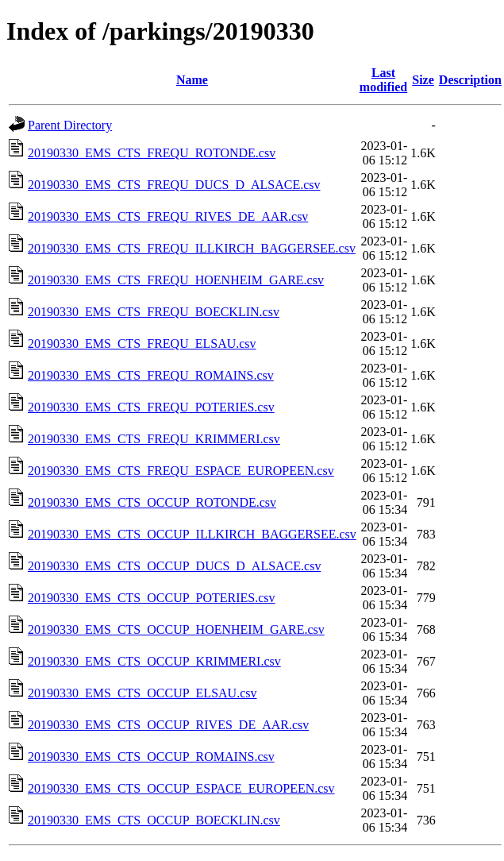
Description (470, 80)
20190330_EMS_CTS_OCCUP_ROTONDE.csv (152, 502)
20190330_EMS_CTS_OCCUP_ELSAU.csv (142, 693)
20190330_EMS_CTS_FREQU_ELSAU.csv (142, 344)
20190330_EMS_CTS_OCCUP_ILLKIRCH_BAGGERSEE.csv (192, 534)
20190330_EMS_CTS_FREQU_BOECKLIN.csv (154, 312)
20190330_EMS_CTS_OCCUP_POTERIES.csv (152, 598)
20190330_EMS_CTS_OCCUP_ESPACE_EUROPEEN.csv (181, 788)
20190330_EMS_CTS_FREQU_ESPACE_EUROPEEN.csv (181, 471)
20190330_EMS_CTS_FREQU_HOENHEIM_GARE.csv (176, 280)
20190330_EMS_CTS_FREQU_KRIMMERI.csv (154, 439)
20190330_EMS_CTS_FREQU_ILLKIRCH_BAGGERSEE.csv (192, 248)
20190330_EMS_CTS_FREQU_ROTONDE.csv (152, 153)
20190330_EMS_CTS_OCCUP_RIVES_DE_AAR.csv (168, 725)
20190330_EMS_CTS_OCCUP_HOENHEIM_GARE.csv (176, 629)
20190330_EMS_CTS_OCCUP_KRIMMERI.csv (154, 661)
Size (423, 80)
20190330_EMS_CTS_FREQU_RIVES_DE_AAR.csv (168, 216)
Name (192, 80)
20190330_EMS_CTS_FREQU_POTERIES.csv (151, 407)
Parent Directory (70, 125)
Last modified (383, 80)
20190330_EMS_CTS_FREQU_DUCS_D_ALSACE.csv (174, 185)
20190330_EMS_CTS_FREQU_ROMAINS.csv (151, 375)
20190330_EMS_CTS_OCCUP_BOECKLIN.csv (154, 820)
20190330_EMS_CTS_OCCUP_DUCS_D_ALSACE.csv (174, 566)
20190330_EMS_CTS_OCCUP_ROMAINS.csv (151, 757)
